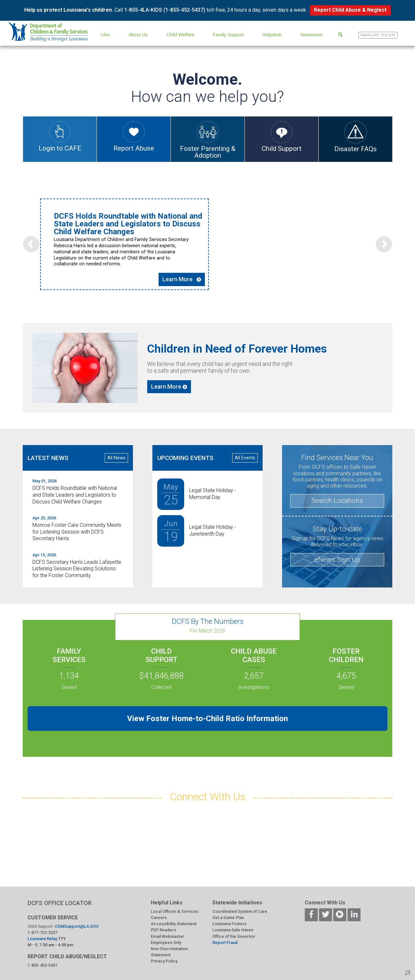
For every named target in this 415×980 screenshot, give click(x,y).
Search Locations (337, 501)
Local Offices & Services (175, 911)
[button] (31, 244)
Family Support (228, 35)
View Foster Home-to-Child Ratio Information (207, 719)
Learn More (182, 279)
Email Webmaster (167, 936)
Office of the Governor (234, 936)
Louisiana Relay (43, 939)
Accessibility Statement (174, 924)
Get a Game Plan (228, 918)
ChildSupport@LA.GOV (77, 926)
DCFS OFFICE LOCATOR (59, 903)
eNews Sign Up (337, 560)
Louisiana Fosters (229, 924)
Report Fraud (225, 943)
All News (116, 458)
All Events (245, 458)
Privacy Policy (164, 961)
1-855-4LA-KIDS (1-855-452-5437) (165, 10)
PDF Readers (163, 930)
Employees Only (166, 943)
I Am (105, 35)
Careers (159, 918)
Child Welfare (180, 35)
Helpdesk (272, 35)
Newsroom (311, 35)
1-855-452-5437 (42, 965)
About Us (138, 35)
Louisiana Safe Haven (233, 930)
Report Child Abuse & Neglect (350, 10)
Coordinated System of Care (240, 911)
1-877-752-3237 (42, 932)
